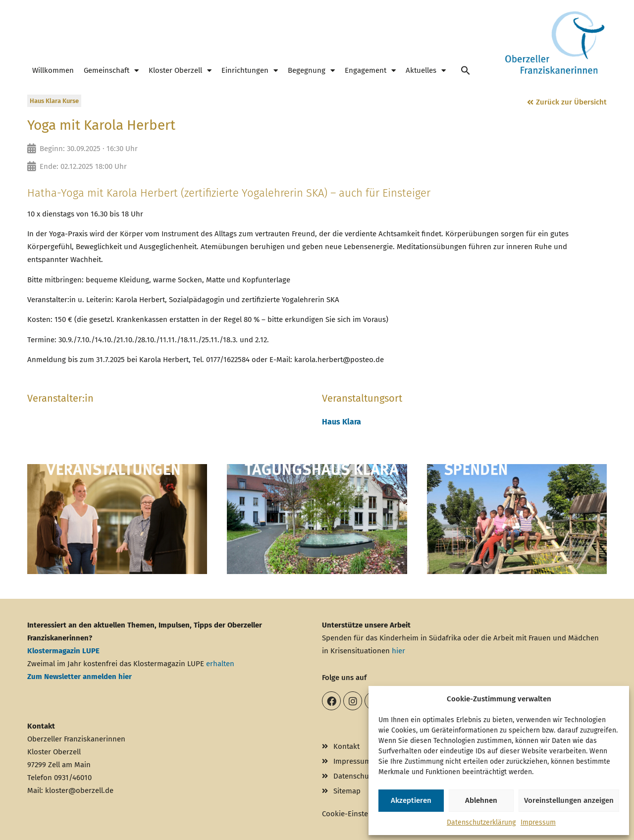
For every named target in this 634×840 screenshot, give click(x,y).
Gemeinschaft (111, 71)
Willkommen (53, 70)
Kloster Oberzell (180, 71)
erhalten (220, 664)
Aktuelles (426, 71)
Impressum (538, 822)
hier (398, 651)
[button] (466, 70)
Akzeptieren (411, 800)
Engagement (370, 71)
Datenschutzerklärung (481, 822)
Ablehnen (481, 800)
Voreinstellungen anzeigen (569, 800)
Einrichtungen (250, 71)
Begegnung (311, 71)
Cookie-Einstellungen (358, 814)
